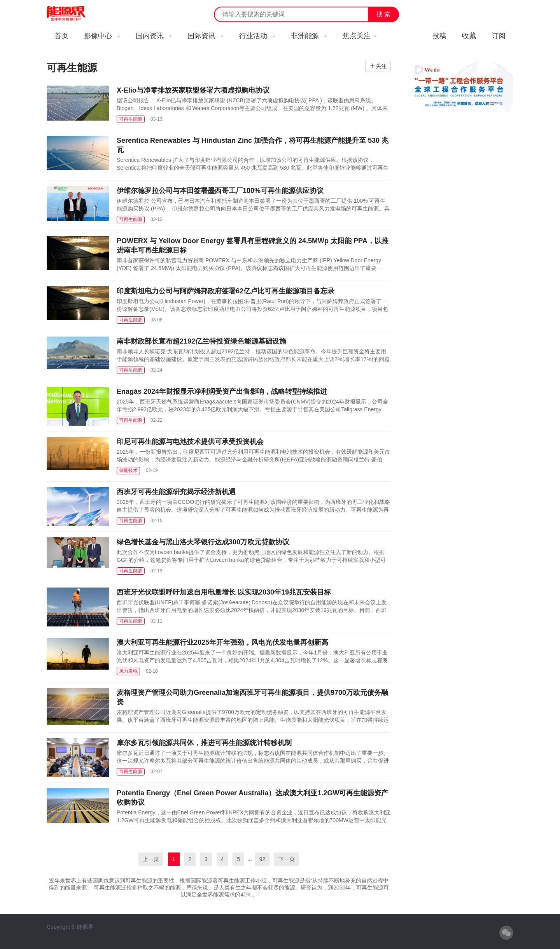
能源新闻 (73, 14)
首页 (61, 36)
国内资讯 (154, 36)
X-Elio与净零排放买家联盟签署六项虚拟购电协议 (193, 90)
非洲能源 (309, 36)
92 (262, 859)
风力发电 (128, 671)
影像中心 (102, 36)
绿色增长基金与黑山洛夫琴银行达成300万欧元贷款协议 (203, 542)
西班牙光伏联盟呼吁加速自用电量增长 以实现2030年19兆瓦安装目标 (224, 592)
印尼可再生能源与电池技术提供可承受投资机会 (190, 442)
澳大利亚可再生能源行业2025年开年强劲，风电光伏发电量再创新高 (222, 642)
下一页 (287, 859)
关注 (381, 66)
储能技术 (128, 470)
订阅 (499, 36)
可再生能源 (131, 119)
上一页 (151, 859)
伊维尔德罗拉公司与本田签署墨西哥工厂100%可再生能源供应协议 (220, 191)
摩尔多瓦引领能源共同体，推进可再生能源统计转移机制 (204, 743)
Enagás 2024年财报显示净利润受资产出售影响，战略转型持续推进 (222, 391)
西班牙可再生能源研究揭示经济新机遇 (176, 492)
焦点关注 (360, 36)
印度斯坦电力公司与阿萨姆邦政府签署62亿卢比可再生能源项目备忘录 (226, 291)
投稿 (439, 36)
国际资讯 (206, 36)
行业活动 (257, 36)
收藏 (469, 36)
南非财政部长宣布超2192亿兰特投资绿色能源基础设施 (201, 341)
